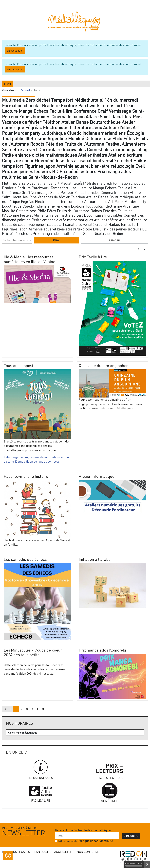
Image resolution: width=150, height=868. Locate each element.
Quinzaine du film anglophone (105, 365)
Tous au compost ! (20, 365)
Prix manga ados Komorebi (102, 650)
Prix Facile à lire (93, 257)
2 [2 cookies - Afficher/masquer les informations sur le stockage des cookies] (147, 864)
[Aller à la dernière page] (43, 709)
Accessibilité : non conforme (77, 852)
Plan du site (42, 852)
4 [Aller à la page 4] (32, 709)
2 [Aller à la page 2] (21, 709)
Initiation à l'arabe (95, 559)
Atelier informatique (97, 476)
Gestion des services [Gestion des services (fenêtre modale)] (134, 864)
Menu (7, 84)
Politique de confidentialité (95, 841)
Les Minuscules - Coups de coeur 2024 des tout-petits (33, 652)
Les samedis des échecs (25, 559)
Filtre (56, 240)
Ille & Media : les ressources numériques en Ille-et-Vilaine (29, 259)
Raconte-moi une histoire (26, 476)
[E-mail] (87, 836)
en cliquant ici (15, 51)
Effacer (114, 240)
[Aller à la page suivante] (38, 709)
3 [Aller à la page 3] (27, 709)
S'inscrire (131, 836)
